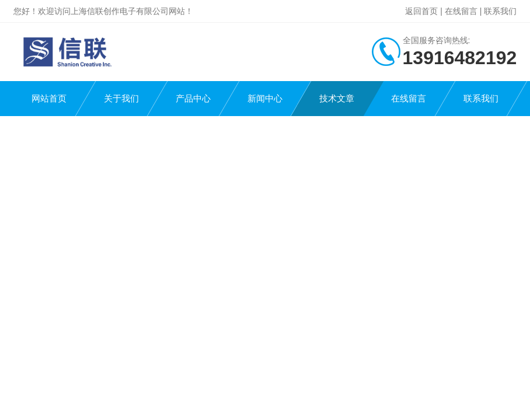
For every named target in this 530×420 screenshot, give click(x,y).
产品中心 (193, 98)
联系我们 (500, 11)
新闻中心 (265, 98)
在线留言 (461, 11)
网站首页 (49, 98)
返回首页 (421, 11)
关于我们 (121, 98)
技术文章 (337, 98)
